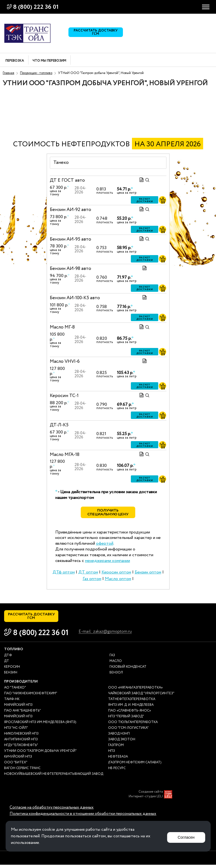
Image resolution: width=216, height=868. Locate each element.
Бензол (116, 676)
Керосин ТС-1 (64, 396)
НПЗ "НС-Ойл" (16, 731)
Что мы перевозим (49, 61)
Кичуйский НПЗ (18, 760)
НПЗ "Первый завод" (126, 720)
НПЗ (112, 754)
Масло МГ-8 (62, 327)
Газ (112, 659)
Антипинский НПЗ (21, 743)
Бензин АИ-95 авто (70, 239)
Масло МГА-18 (65, 455)
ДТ (7, 664)
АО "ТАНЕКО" (15, 691)
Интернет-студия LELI (146, 800)
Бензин (11, 676)
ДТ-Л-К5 (59, 425)
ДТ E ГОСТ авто (67, 180)
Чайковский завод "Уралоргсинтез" (141, 697)
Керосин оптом (116, 574)
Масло (116, 664)
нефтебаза (118, 760)
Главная (8, 73)
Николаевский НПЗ (21, 737)
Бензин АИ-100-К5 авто (75, 298)
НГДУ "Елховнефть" (21, 748)
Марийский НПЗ (18, 708)
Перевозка (15, 61)
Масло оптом (118, 580)
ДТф (8, 659)
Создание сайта (151, 795)
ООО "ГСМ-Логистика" (128, 731)
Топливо (14, 653)
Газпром (116, 748)
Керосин (12, 670)
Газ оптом (92, 580)
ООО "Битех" (16, 766)
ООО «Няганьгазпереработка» (135, 691)
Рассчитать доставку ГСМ (97, 33)
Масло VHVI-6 (65, 362)
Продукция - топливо (36, 73)
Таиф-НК (12, 702)
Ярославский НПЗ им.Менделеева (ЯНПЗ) (40, 725)
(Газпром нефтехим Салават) (135, 766)
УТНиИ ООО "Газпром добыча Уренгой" (40, 754)
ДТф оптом (64, 574)
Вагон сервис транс (22, 771)
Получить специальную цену (108, 513)
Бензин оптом (148, 574)
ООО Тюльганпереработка (133, 725)
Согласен (185, 836)
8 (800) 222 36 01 (36, 7)
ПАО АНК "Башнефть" (22, 714)
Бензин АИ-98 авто (70, 269)
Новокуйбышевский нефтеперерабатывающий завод (54, 777)
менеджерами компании (108, 562)
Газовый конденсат (128, 670)
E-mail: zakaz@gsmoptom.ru (108, 635)
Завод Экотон (122, 743)
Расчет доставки (145, 200)
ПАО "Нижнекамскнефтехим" (31, 697)
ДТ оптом (88, 574)
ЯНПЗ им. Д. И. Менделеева (131, 708)
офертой (105, 545)
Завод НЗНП (119, 737)
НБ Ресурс (117, 771)
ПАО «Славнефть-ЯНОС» (129, 714)
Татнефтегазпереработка (132, 702)
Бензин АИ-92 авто (70, 210)
